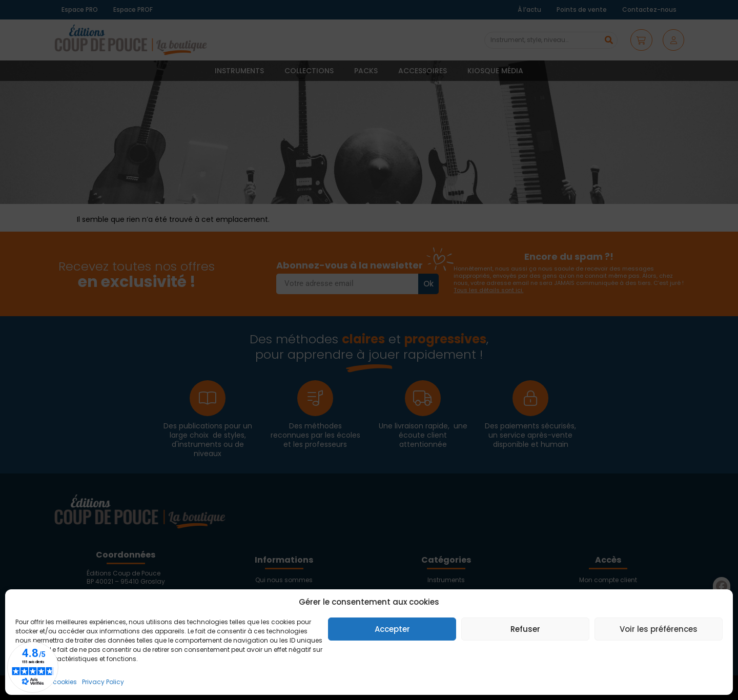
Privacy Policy (103, 682)
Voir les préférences (659, 629)
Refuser (525, 629)
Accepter (392, 629)
